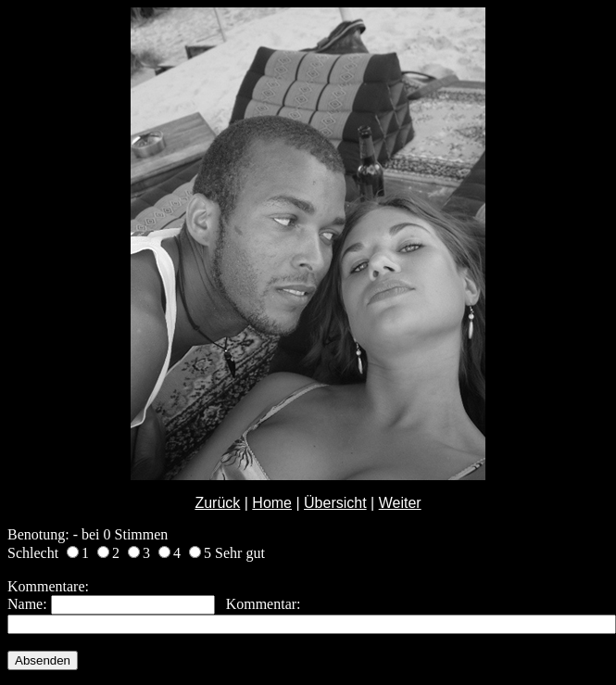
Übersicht (335, 503)
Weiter (400, 503)
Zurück (217, 503)
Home (272, 503)
